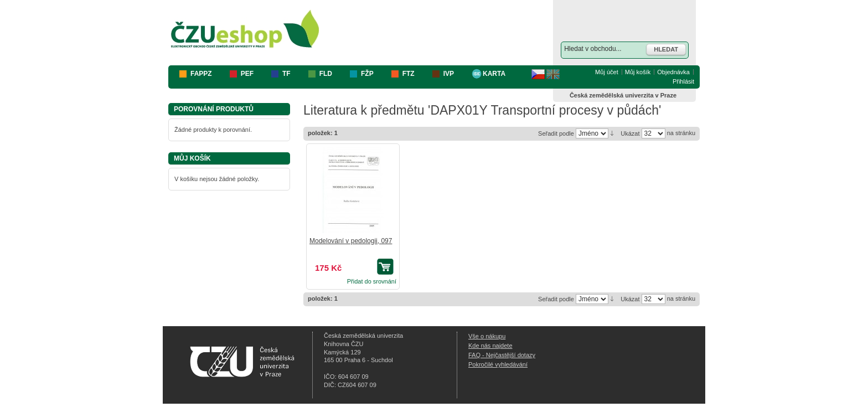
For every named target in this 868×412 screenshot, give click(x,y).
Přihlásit (683, 81)
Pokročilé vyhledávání (498, 364)
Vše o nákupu (487, 336)
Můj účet (607, 72)
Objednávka (673, 72)
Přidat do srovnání (372, 281)
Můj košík (638, 72)
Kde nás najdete (490, 346)
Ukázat (630, 133)
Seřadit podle (556, 133)
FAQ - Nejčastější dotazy (502, 355)
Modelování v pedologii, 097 (351, 241)
